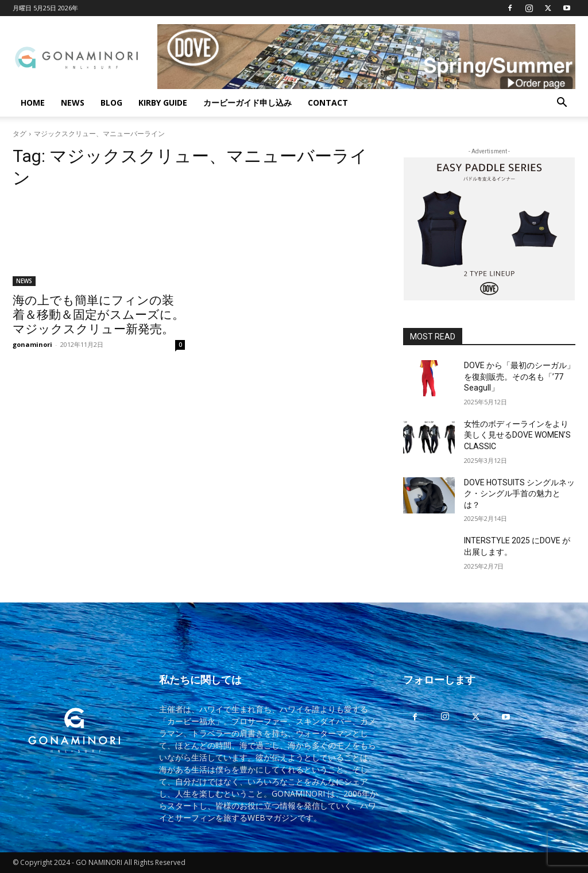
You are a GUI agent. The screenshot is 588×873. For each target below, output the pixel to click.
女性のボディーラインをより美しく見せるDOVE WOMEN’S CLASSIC (517, 435)
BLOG (111, 103)
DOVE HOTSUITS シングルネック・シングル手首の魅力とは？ (519, 494)
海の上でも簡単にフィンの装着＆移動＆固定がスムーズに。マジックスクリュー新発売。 (98, 315)
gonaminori (32, 344)
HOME (33, 103)
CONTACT (328, 103)
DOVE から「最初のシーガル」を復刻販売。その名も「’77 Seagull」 (519, 376)
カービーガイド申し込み (247, 103)
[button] (562, 104)
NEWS (73, 103)
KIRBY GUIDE (163, 103)
